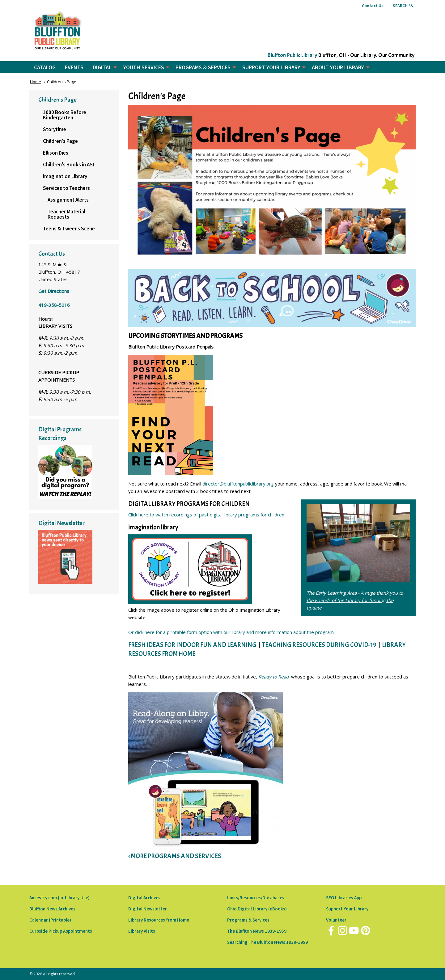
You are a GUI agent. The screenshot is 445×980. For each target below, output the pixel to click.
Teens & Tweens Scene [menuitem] (69, 229)
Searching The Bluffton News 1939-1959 (267, 942)
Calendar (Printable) (50, 920)
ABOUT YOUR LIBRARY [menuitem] (338, 67)
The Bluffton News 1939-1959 (257, 931)
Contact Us (373, 6)
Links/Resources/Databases (256, 898)
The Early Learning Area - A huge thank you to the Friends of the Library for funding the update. (355, 600)
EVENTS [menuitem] (74, 67)
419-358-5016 (54, 305)
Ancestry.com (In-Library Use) (59, 898)
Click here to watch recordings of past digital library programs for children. (207, 515)
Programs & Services (248, 920)
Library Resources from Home (159, 920)
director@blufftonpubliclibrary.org (238, 484)
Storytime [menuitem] (55, 129)
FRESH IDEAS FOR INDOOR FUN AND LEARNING (192, 645)
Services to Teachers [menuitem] (66, 188)
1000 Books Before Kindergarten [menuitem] (65, 115)
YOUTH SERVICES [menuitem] (144, 67)
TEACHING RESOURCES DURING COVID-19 (319, 645)
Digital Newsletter (148, 909)
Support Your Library (347, 909)
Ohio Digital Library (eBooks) (257, 909)
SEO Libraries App (344, 898)
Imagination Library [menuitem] (65, 176)
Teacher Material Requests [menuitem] (66, 214)
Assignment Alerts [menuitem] (68, 200)
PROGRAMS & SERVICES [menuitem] (203, 67)
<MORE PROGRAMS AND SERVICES (175, 856)
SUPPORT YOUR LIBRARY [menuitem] (271, 67)
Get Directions (54, 291)
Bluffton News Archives (52, 909)
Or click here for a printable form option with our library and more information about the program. (231, 632)
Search (400, 6)
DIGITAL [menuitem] (102, 67)
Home (36, 82)
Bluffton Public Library (292, 55)
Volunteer (336, 920)
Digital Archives (144, 898)
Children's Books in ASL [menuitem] (69, 165)
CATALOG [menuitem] (45, 67)
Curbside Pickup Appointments (61, 931)
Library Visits (142, 931)
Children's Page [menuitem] (60, 141)
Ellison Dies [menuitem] (56, 153)
